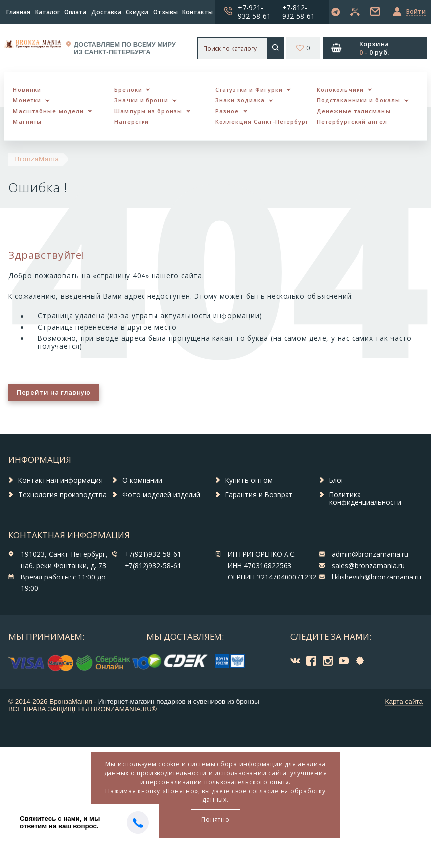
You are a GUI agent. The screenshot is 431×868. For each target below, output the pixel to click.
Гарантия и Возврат (259, 495)
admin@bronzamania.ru (370, 554)
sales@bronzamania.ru (368, 566)
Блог (337, 480)
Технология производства (63, 495)
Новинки (27, 90)
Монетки (27, 100)
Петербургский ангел (352, 121)
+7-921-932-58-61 (254, 12)
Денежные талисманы (354, 111)
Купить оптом (249, 480)
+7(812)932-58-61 (153, 566)
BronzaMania (37, 159)
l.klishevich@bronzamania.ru (376, 577)
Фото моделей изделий (161, 495)
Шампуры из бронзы (148, 111)
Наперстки (132, 121)
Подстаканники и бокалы (359, 100)
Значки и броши (141, 100)
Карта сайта (404, 701)
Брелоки (128, 90)
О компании (142, 480)
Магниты (27, 121)
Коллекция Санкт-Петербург (262, 121)
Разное (227, 111)
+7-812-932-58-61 (298, 12)
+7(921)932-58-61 (153, 554)
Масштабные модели (48, 111)
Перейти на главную (54, 392)
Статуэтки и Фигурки (249, 90)
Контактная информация (61, 480)
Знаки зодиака (240, 100)
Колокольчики (340, 90)
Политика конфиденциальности (365, 499)
